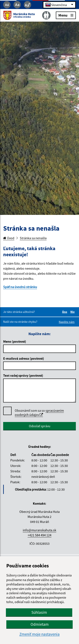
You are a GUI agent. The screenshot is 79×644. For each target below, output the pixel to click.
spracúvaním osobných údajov (39, 413)
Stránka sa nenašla (33, 238)
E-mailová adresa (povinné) (24, 358)
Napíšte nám (67, 322)
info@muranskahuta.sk (39, 530)
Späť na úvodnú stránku (20, 287)
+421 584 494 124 (39, 535)
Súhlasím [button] (39, 612)
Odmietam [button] (40, 624)
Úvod (9, 238)
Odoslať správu (40, 426)
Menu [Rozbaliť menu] (66, 15)
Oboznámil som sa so (39, 413)
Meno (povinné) (15, 341)
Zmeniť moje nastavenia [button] (39, 634)
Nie (73, 312)
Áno (65, 312)
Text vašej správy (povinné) (23, 375)
